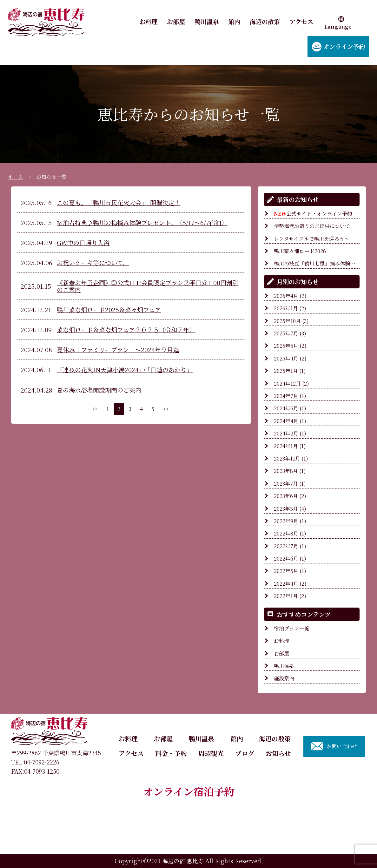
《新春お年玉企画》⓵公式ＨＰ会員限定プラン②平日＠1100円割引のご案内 (148, 286)
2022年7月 (286, 546)
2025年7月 (286, 333)
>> (166, 409)
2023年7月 (286, 484)
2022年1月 (286, 596)
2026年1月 (286, 308)
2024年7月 (286, 396)
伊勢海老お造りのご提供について (312, 226)
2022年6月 (286, 558)
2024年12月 (287, 384)
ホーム (16, 177)
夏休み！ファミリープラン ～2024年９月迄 (118, 350)
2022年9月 (286, 521)
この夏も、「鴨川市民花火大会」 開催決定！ (119, 202)
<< (95, 409)
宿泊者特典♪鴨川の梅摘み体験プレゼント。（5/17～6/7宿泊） (142, 222)
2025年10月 (287, 321)
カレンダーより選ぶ (189, 823)
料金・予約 (171, 753)
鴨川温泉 (207, 21)
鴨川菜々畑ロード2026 (302, 251)
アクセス (301, 21)
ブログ (245, 753)
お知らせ (278, 753)
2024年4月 (286, 421)
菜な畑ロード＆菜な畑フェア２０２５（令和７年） (126, 330)
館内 (234, 21)
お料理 (148, 21)
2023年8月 (286, 471)
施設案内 (284, 678)
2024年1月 (286, 446)
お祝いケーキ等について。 (93, 262)
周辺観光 (211, 753)
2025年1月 (286, 371)
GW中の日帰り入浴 (83, 242)
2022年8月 (286, 533)
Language (338, 27)
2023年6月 (286, 496)
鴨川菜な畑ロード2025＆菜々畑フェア (109, 310)
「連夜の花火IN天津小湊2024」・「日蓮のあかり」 (125, 370)
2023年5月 (286, 509)
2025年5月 (286, 346)
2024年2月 (286, 433)
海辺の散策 (265, 21)
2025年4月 (286, 358)
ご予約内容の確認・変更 (189, 843)
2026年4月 (286, 296)
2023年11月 (287, 458)
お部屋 (176, 21)
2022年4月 (286, 584)
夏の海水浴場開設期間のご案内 (99, 390)
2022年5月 (286, 571)
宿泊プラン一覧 (292, 628)
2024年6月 (286, 408)
